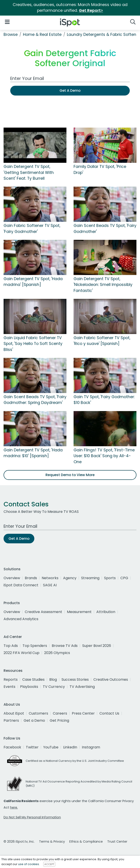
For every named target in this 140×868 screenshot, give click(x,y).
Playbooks (29, 687)
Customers (38, 713)
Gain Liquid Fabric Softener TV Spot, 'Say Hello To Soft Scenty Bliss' (33, 344)
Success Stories (75, 680)
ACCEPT (49, 864)
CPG (124, 578)
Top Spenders (35, 646)
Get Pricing (59, 720)
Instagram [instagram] (91, 747)
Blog (53, 680)
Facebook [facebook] (12, 747)
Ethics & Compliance (86, 842)
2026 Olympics (57, 653)
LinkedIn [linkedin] (70, 747)
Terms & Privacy (52, 842)
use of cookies (29, 864)
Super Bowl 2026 (97, 646)
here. (14, 807)
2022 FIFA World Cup (22, 653)
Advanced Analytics (21, 619)
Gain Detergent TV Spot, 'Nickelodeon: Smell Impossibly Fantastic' (103, 285)
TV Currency (54, 687)
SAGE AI (50, 585)
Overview (12, 578)
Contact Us (109, 713)
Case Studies (33, 680)
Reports (11, 680)
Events (9, 687)
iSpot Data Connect (21, 585)
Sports (110, 578)
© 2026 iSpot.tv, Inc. (19, 842)
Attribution (106, 612)
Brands (31, 578)
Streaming (90, 578)
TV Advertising (82, 687)
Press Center (83, 713)
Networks (50, 578)
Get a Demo (34, 720)
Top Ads (11, 646)
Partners (11, 720)
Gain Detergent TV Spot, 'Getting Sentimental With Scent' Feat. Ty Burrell (29, 172)
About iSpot (14, 713)
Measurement (79, 612)
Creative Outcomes (111, 680)
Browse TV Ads (65, 646)
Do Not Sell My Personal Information (32, 817)
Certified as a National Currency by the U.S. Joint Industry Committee (75, 761)
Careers (60, 713)
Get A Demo (70, 91)
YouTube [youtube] (51, 747)
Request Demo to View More (70, 475)
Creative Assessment (43, 612)
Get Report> (91, 10)
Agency (70, 578)
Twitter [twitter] (32, 747)
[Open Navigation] (7, 22)
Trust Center (117, 842)
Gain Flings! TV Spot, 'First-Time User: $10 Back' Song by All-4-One (104, 456)
